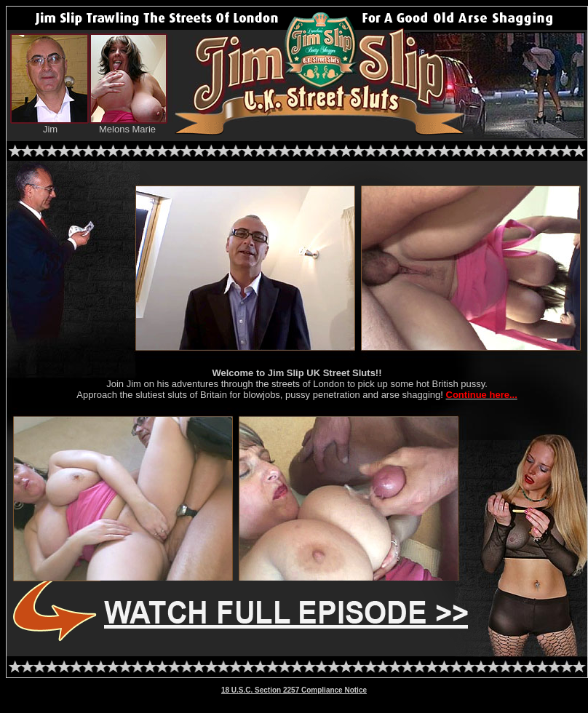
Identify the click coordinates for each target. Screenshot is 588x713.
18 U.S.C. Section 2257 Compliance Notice (294, 690)
